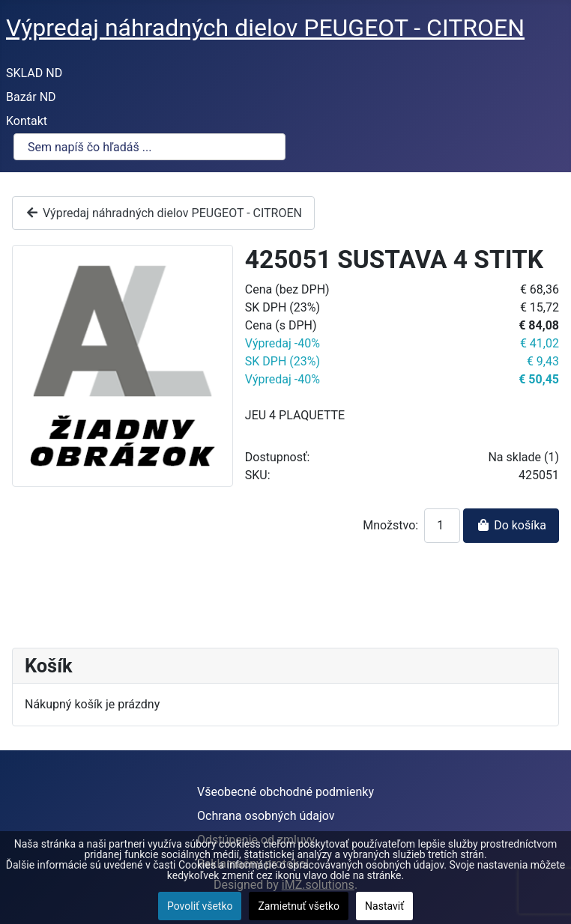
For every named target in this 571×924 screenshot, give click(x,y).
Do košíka (511, 525)
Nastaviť (384, 906)
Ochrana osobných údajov (266, 816)
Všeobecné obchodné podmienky (285, 792)
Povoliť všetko (200, 906)
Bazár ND (31, 97)
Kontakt (27, 121)
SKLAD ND (34, 73)
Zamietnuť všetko (299, 906)
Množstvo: (390, 525)
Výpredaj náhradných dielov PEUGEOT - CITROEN (163, 213)
